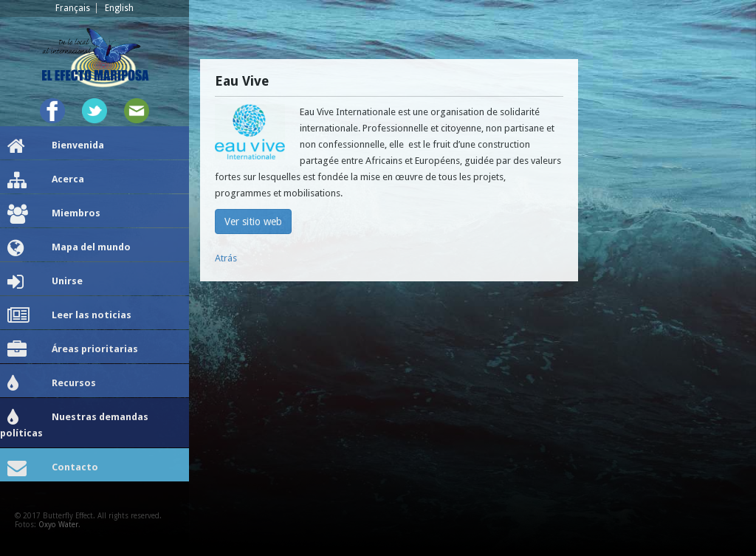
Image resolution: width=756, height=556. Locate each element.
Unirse (45, 282)
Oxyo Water (58, 525)
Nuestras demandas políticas (74, 423)
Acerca (46, 180)
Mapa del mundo (69, 248)
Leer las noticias (69, 316)
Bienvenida (56, 146)
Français (73, 8)
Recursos (52, 384)
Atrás (226, 258)
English (119, 8)
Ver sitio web (253, 222)
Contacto (53, 468)
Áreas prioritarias (73, 350)
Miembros (54, 214)
